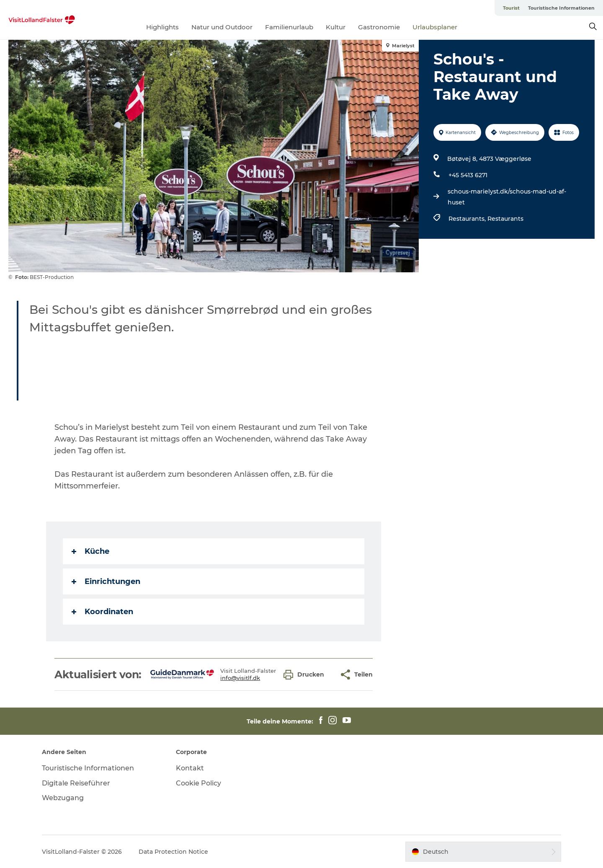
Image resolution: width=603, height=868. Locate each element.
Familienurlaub (289, 27)
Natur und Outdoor (222, 27)
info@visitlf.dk (240, 678)
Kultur (336, 27)
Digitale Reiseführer (76, 783)
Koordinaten (102, 612)
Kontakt (190, 768)
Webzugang (63, 798)
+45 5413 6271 (468, 175)
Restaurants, (468, 219)
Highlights (162, 27)
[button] (306, 675)
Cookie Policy (198, 783)
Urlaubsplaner (435, 27)
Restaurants (505, 219)
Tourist (511, 8)
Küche (90, 551)
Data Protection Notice (173, 852)
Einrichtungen (106, 581)
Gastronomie (379, 27)
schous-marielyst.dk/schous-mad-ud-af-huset (507, 197)
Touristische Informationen (561, 8)
